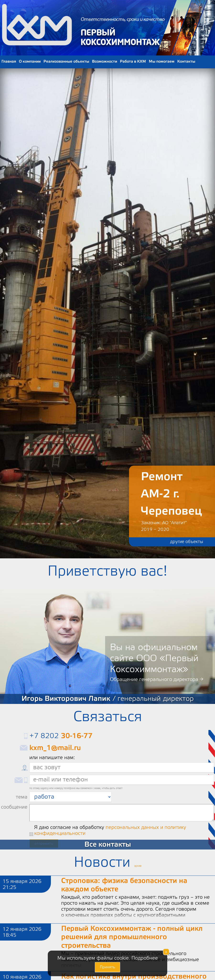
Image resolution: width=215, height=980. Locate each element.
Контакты (186, 61)
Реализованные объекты (66, 61)
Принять (107, 967)
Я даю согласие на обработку (110, 830)
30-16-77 (77, 736)
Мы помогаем (162, 61)
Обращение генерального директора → (157, 679)
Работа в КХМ (133, 61)
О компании (30, 61)
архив (138, 866)
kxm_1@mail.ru (55, 748)
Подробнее (145, 958)
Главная (9, 61)
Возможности (105, 61)
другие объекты (187, 542)
